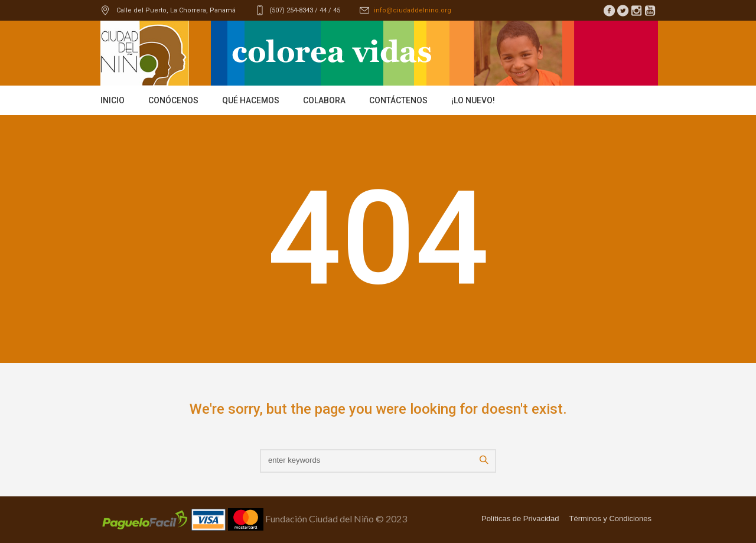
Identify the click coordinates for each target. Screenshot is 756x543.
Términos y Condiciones (610, 519)
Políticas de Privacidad (520, 519)
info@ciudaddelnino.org (413, 10)
